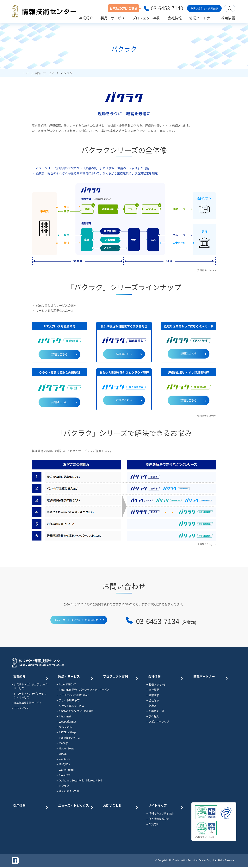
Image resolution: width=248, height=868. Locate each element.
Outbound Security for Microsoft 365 (77, 781)
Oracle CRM (65, 728)
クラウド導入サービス (70, 706)
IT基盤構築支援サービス (27, 703)
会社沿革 (153, 701)
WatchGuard (65, 770)
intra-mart (64, 717)
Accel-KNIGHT (66, 685)
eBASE (62, 755)
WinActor (63, 760)
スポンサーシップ (158, 722)
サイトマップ (165, 806)
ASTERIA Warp (66, 733)
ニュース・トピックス (75, 806)
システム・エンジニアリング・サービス (30, 687)
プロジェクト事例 (120, 677)
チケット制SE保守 (68, 701)
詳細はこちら (59, 354)
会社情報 (165, 677)
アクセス (153, 717)
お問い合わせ (120, 806)
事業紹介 (30, 677)
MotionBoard (66, 749)
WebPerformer (66, 722)
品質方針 (153, 825)
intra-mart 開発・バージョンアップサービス (77, 690)
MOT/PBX (63, 765)
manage (62, 744)
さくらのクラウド (68, 792)
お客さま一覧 (155, 712)
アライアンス (20, 709)
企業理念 (153, 696)
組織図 (151, 706)
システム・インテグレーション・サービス (29, 696)
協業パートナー (210, 677)
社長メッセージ (156, 685)
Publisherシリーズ (68, 738)
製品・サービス (75, 677)
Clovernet (63, 776)
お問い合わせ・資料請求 (204, 8)
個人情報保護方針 (158, 819)
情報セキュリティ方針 (160, 814)
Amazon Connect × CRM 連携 (75, 712)
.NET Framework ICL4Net (73, 696)
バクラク (63, 787)
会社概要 (153, 690)
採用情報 (30, 806)
